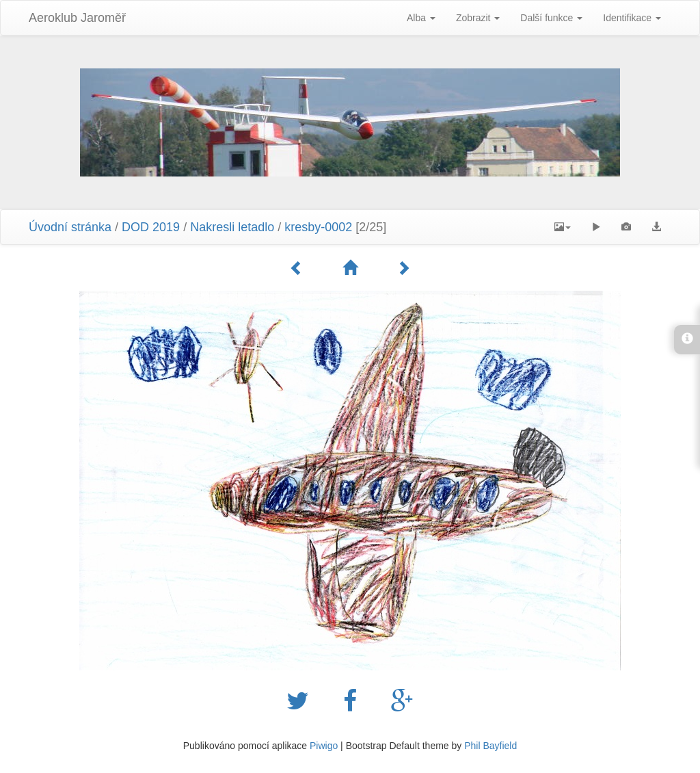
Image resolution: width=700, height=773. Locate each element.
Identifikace (632, 18)
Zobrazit (478, 18)
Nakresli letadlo (232, 227)
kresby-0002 (318, 227)
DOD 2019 (152, 227)
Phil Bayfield (490, 746)
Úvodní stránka (70, 227)
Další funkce (551, 18)
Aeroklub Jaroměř (77, 18)
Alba (421, 18)
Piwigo (324, 746)
